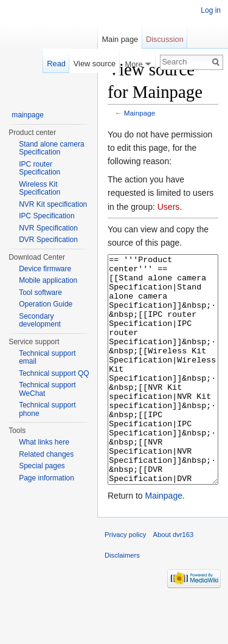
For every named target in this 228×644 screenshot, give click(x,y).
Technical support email (47, 358)
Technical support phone (47, 409)
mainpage (28, 115)
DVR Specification (48, 240)
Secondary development (40, 320)
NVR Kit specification (53, 204)
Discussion (165, 39)
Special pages (42, 466)
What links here (44, 442)
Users (169, 207)
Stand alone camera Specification (51, 148)
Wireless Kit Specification (40, 189)
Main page (120, 39)
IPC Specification (47, 216)
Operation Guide (46, 304)
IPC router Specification (40, 168)
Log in (211, 10)
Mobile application (48, 280)
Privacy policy (125, 580)
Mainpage (140, 113)
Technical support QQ (54, 373)
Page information (47, 478)
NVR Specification (48, 228)
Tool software (40, 293)
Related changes (46, 454)
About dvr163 (174, 580)
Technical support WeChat (47, 389)
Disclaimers (122, 601)
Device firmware (45, 269)
